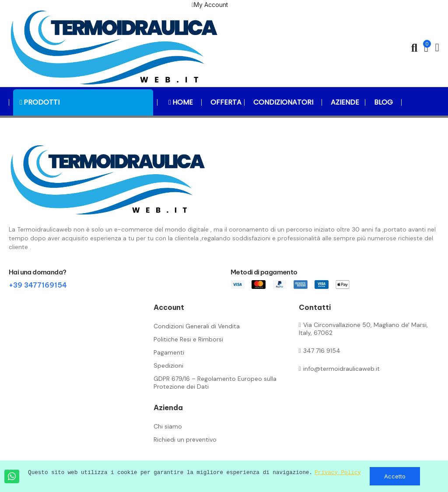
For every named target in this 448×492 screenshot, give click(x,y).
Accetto (395, 476)
